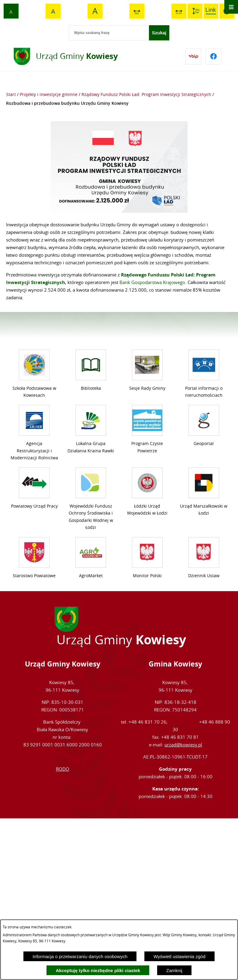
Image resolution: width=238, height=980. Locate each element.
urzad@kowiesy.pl (183, 731)
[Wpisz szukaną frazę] (109, 33)
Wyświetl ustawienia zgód (179, 956)
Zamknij (174, 970)
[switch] (137, 11)
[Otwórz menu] (231, 7)
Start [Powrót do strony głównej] (11, 94)
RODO (63, 756)
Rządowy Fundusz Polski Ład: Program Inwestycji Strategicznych (146, 94)
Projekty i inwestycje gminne (49, 94)
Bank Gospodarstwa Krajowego (152, 282)
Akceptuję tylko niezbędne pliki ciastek (98, 970)
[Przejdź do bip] (193, 57)
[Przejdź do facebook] (213, 57)
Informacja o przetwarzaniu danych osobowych (80, 956)
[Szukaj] (159, 33)
